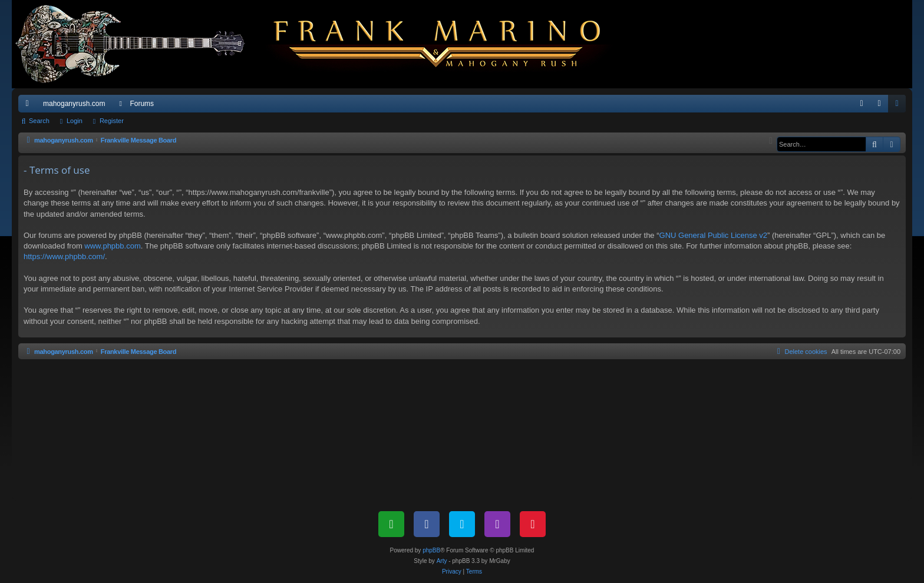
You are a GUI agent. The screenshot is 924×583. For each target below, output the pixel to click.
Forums (142, 104)
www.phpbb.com (112, 246)
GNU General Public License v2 (714, 235)
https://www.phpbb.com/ (64, 256)
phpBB (431, 550)
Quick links (29, 106)
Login (75, 121)
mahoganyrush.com (74, 104)
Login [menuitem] (882, 106)
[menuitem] (862, 104)
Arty (442, 561)
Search (39, 121)
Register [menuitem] (900, 106)
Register (112, 121)
